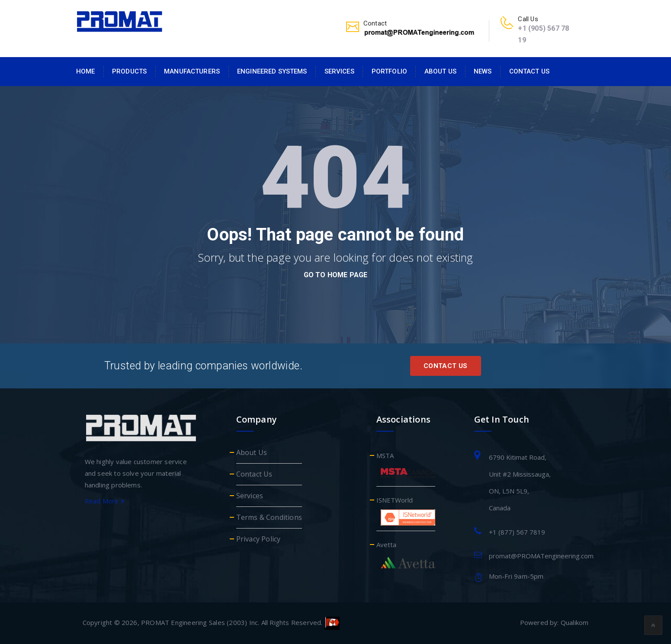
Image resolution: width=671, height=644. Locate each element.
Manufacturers (192, 71)
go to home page (336, 275)
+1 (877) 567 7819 (517, 532)
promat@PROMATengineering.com (541, 556)
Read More (105, 501)
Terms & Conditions (269, 517)
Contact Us (529, 71)
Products (129, 71)
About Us (440, 71)
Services (339, 71)
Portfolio (389, 71)
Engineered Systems (272, 71)
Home (86, 71)
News (483, 71)
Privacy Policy (258, 539)
